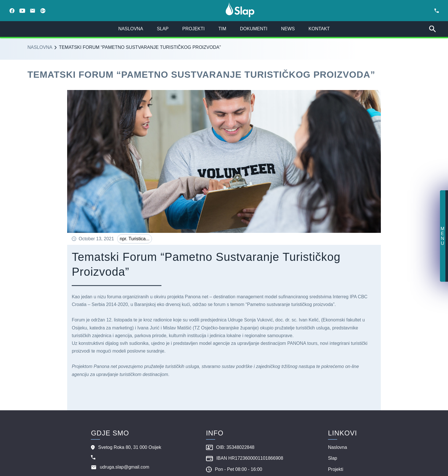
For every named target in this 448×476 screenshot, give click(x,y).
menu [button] (442, 236)
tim (222, 29)
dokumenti (254, 29)
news (288, 29)
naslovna (131, 29)
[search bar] (433, 29)
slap (163, 29)
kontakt (319, 29)
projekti (193, 29)
